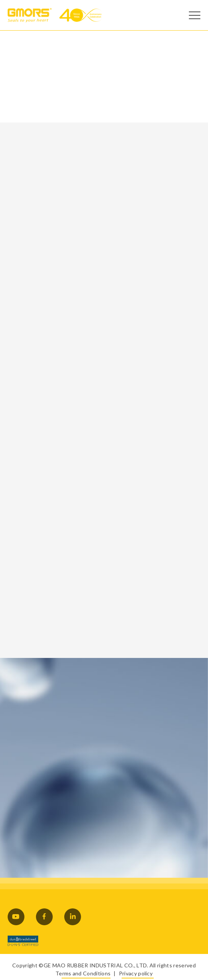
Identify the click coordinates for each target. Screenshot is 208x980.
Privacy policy (136, 973)
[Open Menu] (195, 15)
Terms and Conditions (83, 973)
